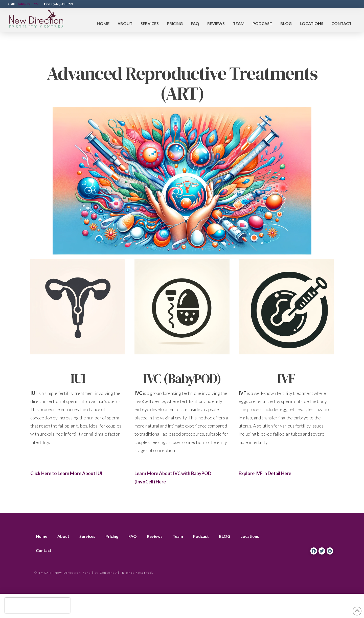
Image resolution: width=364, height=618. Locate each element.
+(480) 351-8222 (27, 4)
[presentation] (37, 605)
